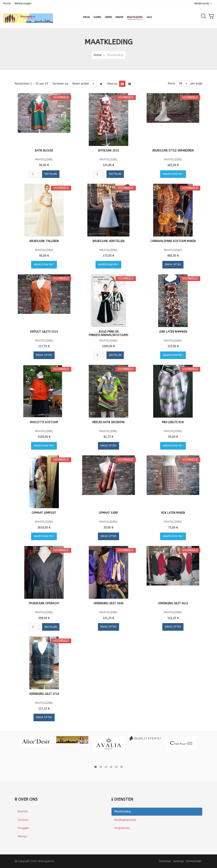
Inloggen (23, 828)
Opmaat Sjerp (108, 513)
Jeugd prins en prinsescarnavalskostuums (108, 334)
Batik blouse (44, 151)
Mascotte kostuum (44, 422)
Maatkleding (123, 812)
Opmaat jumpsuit (44, 513)
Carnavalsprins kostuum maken (173, 241)
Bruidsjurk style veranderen (173, 151)
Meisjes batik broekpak (108, 422)
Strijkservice (122, 828)
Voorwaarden (193, 861)
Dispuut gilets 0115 (44, 332)
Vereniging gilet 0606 (108, 603)
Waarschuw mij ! (173, 174)
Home (7, 3)
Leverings (178, 861)
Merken (22, 837)
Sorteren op (60, 84)
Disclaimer (165, 861)
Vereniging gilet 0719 (44, 694)
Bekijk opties (173, 264)
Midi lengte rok (173, 422)
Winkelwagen (23, 3)
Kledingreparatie (125, 820)
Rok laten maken (173, 513)
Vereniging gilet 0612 (173, 603)
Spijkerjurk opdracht (44, 603)
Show (171, 83)
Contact (23, 820)
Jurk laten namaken (173, 332)
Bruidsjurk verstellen (108, 241)
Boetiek (23, 812)
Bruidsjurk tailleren (44, 241)
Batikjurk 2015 (108, 151)
